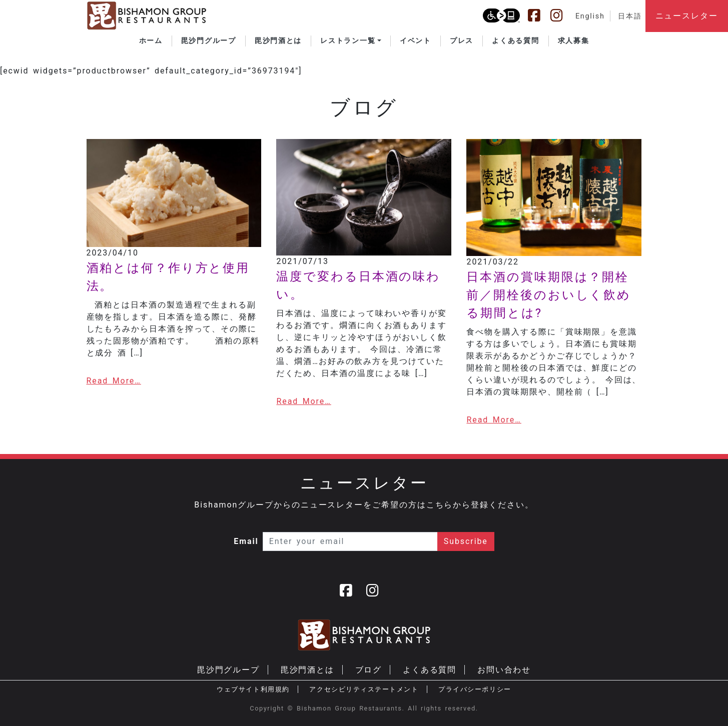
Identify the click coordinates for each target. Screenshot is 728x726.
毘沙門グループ (228, 670)
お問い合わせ (504, 670)
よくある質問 (430, 670)
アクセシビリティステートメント (364, 689)
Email (246, 541)
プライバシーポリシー (475, 689)
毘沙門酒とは (308, 670)
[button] (351, 41)
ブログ (369, 670)
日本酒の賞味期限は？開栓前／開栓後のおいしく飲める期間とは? (549, 295)
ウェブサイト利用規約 (253, 689)
